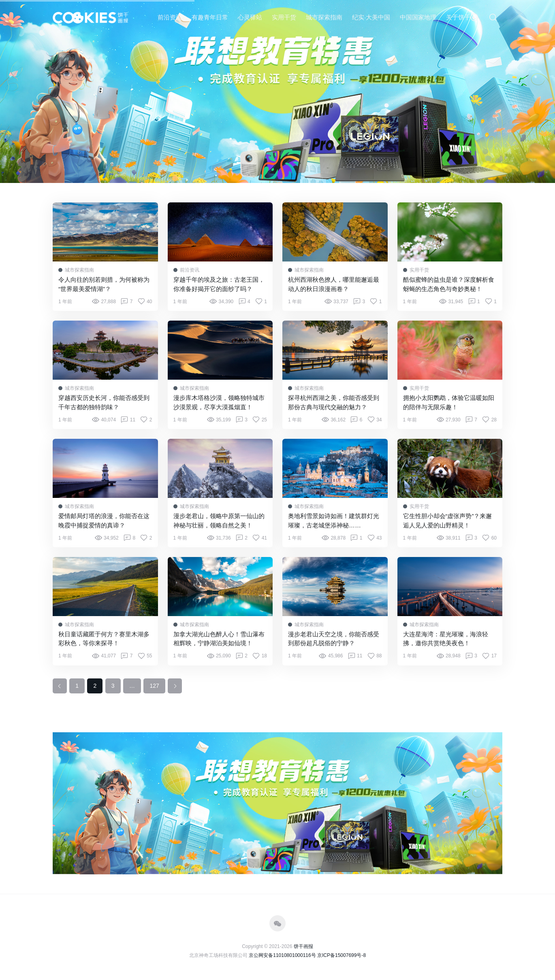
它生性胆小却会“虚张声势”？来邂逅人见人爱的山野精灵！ (448, 521)
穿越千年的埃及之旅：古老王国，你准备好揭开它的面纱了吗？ (219, 284)
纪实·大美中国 (371, 17)
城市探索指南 (324, 17)
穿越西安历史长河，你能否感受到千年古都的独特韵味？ (104, 402)
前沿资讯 (170, 17)
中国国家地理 (418, 17)
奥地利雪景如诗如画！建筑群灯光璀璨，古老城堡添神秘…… (334, 521)
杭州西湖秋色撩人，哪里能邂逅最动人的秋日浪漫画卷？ (334, 284)
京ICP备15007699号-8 (342, 955)
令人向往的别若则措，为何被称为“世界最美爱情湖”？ (104, 284)
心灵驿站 (250, 17)
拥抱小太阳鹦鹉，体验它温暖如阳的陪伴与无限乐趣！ (449, 402)
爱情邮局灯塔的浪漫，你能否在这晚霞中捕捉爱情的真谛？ (104, 521)
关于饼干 (458, 17)
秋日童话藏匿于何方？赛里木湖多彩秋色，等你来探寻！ (104, 639)
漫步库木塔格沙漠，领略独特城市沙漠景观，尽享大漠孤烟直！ (219, 402)
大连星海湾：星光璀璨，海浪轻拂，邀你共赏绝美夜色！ (446, 639)
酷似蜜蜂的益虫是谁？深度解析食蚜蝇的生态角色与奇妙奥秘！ (449, 284)
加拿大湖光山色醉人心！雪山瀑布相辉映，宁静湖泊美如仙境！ (219, 639)
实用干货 (284, 17)
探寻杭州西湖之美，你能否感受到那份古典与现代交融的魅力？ (334, 402)
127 (154, 686)
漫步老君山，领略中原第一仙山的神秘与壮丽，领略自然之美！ (219, 521)
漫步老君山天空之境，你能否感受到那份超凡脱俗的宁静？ (334, 639)
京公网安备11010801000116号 (282, 955)
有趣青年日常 (210, 17)
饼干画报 (303, 946)
